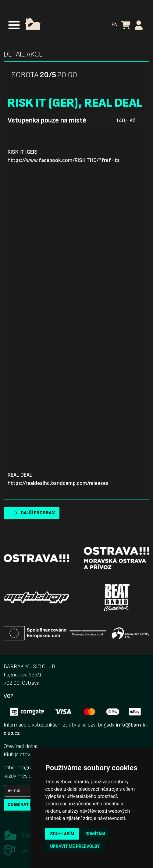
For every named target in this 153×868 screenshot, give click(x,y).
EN (115, 25)
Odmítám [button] (95, 834)
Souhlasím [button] (62, 834)
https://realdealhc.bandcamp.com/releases (58, 483)
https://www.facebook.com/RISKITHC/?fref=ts (64, 160)
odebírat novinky (28, 805)
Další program (38, 513)
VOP (8, 696)
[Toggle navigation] (14, 25)
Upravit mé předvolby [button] (75, 846)
